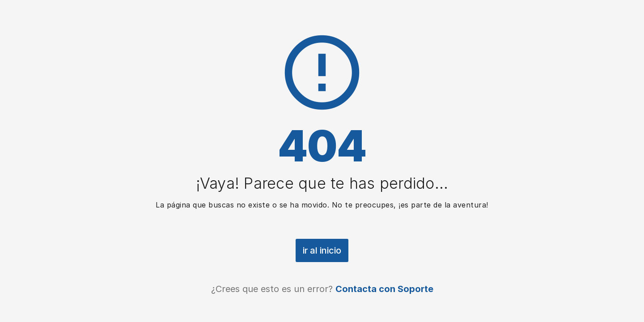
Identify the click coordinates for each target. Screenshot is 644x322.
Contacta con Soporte (384, 289)
